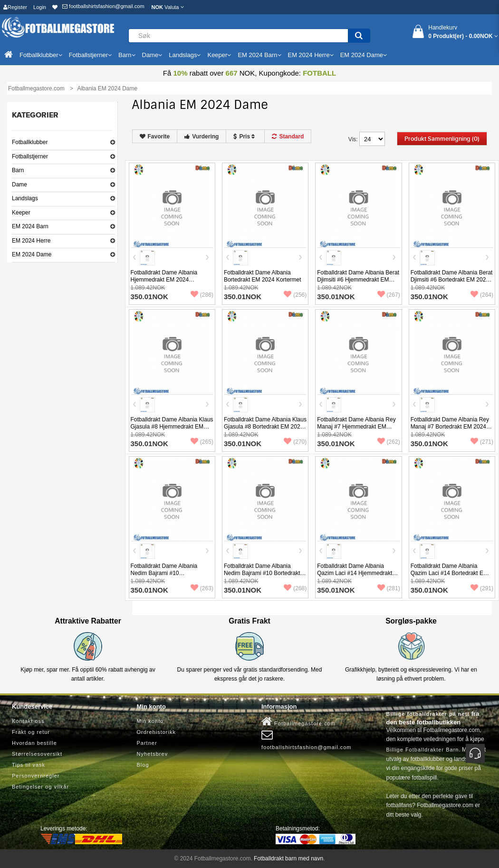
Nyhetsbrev (153, 754)
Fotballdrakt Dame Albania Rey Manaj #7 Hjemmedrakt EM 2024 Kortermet (356, 427)
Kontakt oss (28, 721)
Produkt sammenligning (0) (442, 139)
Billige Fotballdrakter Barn (423, 750)
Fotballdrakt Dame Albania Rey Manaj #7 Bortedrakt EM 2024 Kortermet (450, 427)
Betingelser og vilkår (40, 787)
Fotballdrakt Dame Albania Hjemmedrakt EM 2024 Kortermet (164, 280)
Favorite (155, 137)
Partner (147, 743)
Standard (288, 137)
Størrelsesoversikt (37, 754)
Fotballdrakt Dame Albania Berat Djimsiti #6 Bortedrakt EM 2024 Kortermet (452, 280)
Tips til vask (29, 765)
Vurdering (202, 137)
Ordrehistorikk (156, 732)
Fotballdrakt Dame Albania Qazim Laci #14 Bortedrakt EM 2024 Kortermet (449, 573)
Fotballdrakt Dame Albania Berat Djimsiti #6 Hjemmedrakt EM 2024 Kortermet (358, 280)
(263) (202, 588)
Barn (18, 170)
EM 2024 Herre (31, 241)
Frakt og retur (31, 732)
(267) (389, 295)
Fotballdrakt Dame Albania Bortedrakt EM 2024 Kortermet (263, 276)
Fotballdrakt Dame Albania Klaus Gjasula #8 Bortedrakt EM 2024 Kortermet (265, 427)
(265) (202, 442)
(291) (482, 588)
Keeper (21, 213)
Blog (143, 765)
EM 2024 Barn (30, 226)
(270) (295, 442)
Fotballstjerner (30, 156)
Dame (19, 185)
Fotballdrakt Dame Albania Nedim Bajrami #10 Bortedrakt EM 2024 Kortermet (262, 573)
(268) (295, 588)
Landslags (25, 198)
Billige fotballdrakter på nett (428, 714)
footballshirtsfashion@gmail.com (103, 6)
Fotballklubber (30, 142)
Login (40, 7)
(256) (295, 295)
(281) (389, 588)
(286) (202, 295)
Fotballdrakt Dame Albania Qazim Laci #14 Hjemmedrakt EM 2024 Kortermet (355, 573)
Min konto (150, 721)
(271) (482, 442)
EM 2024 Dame (32, 254)
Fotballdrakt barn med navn (288, 858)
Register (15, 7)
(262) (389, 442)
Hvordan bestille (34, 743)
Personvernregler (36, 776)
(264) (482, 295)
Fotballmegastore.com (298, 722)
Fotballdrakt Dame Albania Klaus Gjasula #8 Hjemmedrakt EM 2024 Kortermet (172, 427)
